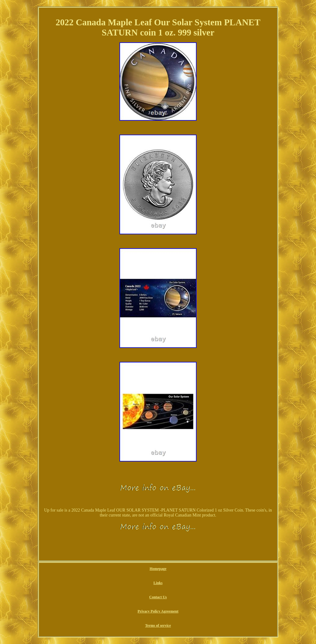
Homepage (158, 569)
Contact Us (158, 597)
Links (158, 583)
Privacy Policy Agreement (158, 611)
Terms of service (158, 625)
